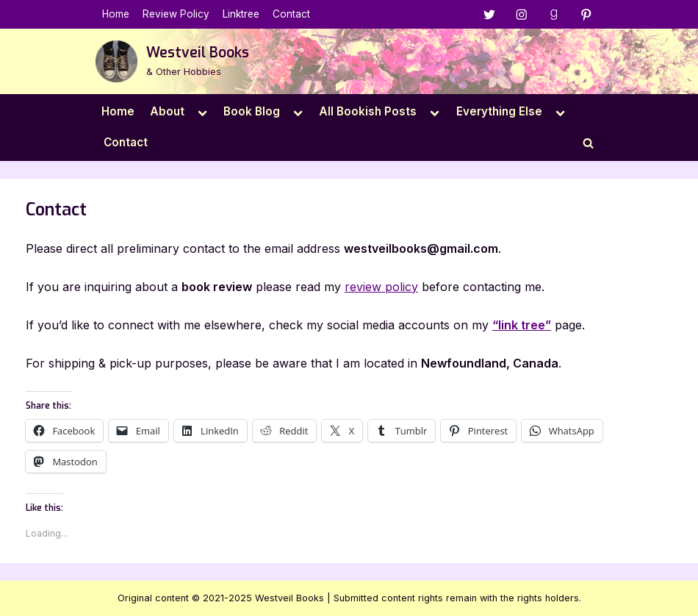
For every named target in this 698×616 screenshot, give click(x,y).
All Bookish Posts (368, 111)
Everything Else (499, 111)
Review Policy (176, 14)
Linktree (241, 14)
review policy (381, 287)
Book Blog (252, 111)
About (167, 111)
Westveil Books (198, 53)
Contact (291, 14)
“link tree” (522, 325)
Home (116, 14)
